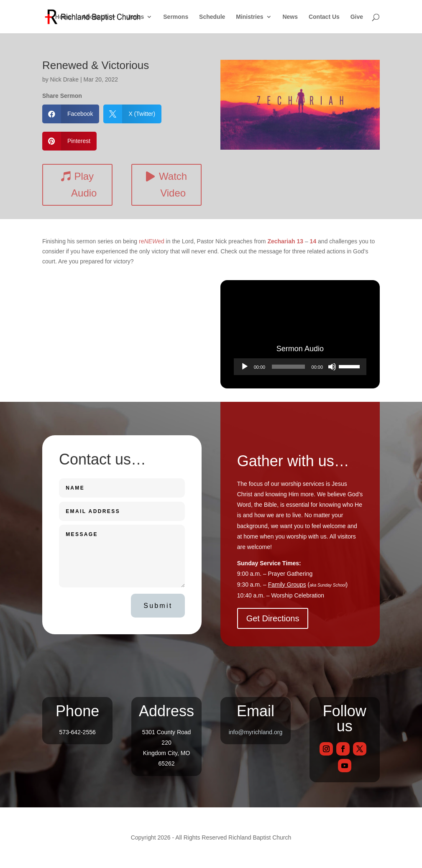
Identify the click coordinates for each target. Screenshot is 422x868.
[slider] (288, 367)
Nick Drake (64, 79)
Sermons (176, 17)
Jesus (136, 17)
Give (357, 17)
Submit (158, 606)
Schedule (212, 17)
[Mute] (332, 367)
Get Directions (273, 618)
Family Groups (287, 585)
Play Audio (84, 185)
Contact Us (324, 17)
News (290, 17)
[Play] (245, 367)
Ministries (249, 17)
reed (152, 241)
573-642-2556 (78, 732)
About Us (95, 17)
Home (63, 17)
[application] (300, 367)
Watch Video (173, 185)
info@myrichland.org (256, 732)
